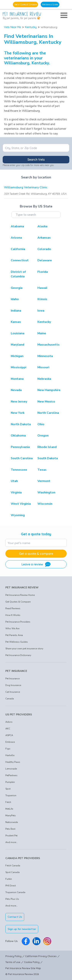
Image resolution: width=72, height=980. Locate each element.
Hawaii (42, 288)
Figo (8, 749)
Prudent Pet (11, 836)
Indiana (16, 311)
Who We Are (12, 628)
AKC (8, 729)
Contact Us (15, 917)
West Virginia (21, 504)
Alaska (42, 226)
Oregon (43, 436)
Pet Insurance (12, 679)
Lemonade (11, 769)
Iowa (41, 311)
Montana (17, 379)
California (18, 249)
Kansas (16, 322)
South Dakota (48, 458)
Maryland (17, 345)
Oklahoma (18, 436)
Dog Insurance (13, 685)
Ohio (41, 424)
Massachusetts (48, 345)
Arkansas (44, 238)
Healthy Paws (13, 762)
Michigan (17, 356)
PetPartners (11, 775)
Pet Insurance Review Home (20, 595)
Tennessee (19, 470)
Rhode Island (47, 447)
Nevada (16, 390)
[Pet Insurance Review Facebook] (26, 941)
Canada (10, 699)
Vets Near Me (12, 27)
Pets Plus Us (12, 899)
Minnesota (45, 356)
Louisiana (18, 333)
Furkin (9, 879)
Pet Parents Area (14, 635)
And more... (12, 842)
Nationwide (12, 822)
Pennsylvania (20, 447)
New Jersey (19, 402)
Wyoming (18, 515)
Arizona (16, 238)
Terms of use (13, 962)
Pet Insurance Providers (18, 622)
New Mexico (46, 402)
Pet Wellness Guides (17, 642)
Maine (42, 333)
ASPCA (9, 735)
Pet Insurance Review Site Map (23, 968)
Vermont (44, 481)
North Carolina (48, 413)
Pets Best (10, 829)
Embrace (10, 742)
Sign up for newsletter (22, 929)
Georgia (17, 288)
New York (18, 413)
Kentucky (31, 27)
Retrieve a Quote (50, 4)
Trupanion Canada (15, 892)
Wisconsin (45, 504)
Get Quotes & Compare (18, 602)
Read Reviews (13, 608)
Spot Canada (12, 872)
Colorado (44, 249)
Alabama (17, 226)
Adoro (9, 722)
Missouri (43, 367)
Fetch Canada (13, 866)
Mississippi (19, 367)
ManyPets (11, 816)
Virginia (16, 492)
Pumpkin (10, 782)
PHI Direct (11, 886)
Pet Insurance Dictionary (18, 655)
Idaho (15, 299)
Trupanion (11, 795)
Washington (46, 492)
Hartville (10, 755)
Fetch (8, 802)
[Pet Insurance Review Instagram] (47, 941)
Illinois (42, 299)
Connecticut (20, 260)
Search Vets (36, 160)
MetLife (9, 809)
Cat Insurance (13, 692)
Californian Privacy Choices (41, 956)
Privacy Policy (13, 956)
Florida (43, 272)
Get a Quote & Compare (25, 4)
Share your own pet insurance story (24, 649)
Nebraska (44, 379)
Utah (14, 481)
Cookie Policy (32, 962)
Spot (8, 789)
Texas (42, 470)
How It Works (13, 615)
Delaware (45, 260)
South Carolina (22, 458)
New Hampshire (49, 390)
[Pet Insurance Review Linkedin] (36, 941)
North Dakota (21, 424)
